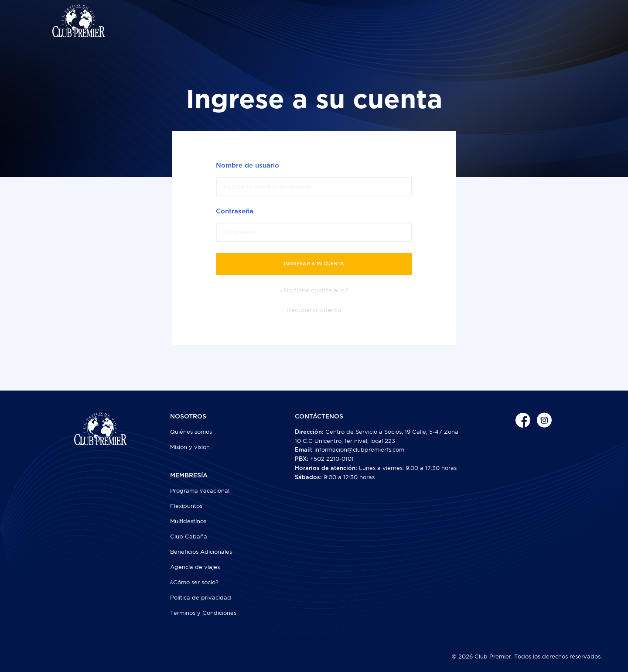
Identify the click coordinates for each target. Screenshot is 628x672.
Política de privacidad (201, 598)
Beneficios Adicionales (201, 552)
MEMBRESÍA (189, 476)
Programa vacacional (200, 491)
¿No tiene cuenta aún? (314, 290)
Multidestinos (188, 521)
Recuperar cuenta (314, 310)
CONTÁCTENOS (319, 417)
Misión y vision (190, 447)
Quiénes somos (191, 432)
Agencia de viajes (195, 567)
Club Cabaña (189, 537)
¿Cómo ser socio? (194, 582)
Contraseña (235, 211)
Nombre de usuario (247, 166)
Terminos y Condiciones (203, 613)
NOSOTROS (188, 417)
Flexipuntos (186, 506)
